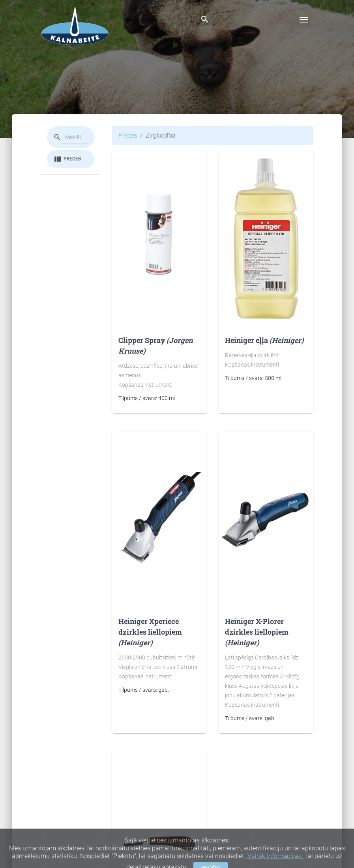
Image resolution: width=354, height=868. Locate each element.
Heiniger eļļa (264, 340)
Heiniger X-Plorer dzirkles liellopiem (257, 632)
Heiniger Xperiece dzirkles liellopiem (150, 632)
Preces (67, 159)
